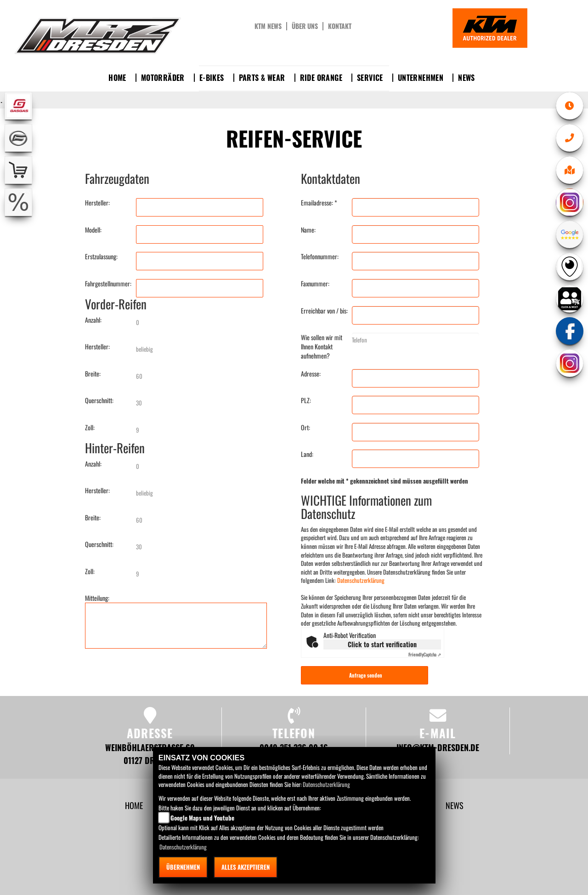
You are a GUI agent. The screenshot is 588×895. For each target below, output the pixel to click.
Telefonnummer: (320, 257)
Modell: (93, 230)
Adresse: (311, 374)
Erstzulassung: (101, 257)
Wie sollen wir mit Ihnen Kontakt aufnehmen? (322, 347)
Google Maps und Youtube (202, 818)
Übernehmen (183, 867)
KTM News (268, 26)
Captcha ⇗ (425, 654)
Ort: (305, 428)
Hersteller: (97, 203)
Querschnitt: (99, 400)
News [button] (466, 78)
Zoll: (90, 428)
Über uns (305, 26)
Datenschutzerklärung (361, 580)
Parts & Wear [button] (262, 78)
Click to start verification (382, 644)
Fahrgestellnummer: (108, 284)
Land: (307, 454)
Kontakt (340, 26)
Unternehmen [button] (421, 78)
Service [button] (370, 78)
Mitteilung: (97, 598)
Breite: (93, 374)
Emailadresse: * (319, 203)
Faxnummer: (315, 284)
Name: (308, 230)
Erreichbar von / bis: (324, 311)
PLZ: (306, 400)
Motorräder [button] (163, 78)
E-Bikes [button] (212, 78)
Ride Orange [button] (321, 78)
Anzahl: (93, 320)
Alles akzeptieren (246, 867)
